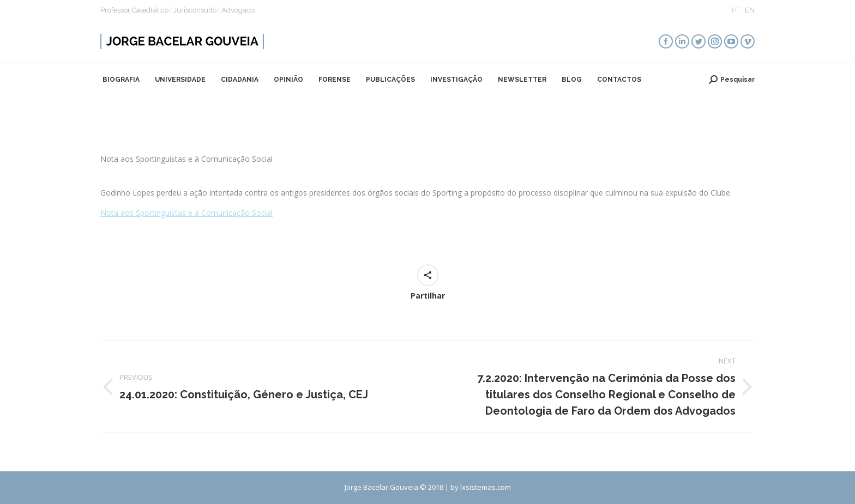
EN (750, 10)
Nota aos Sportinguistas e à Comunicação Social (186, 213)
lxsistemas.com (486, 487)
